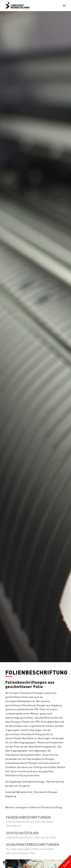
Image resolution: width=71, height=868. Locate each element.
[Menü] (64, 6)
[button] (5, 863)
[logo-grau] (29, 6)
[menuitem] (64, 6)
